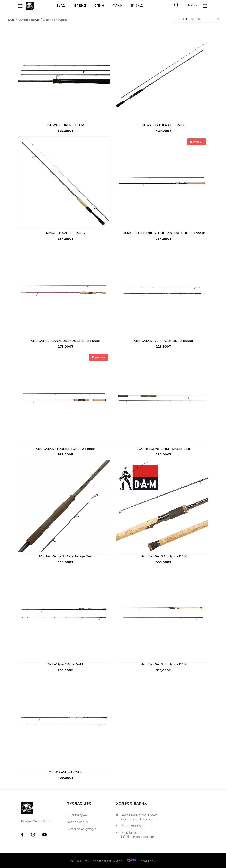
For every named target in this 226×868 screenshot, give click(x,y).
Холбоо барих (77, 821)
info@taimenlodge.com (138, 835)
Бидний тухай (77, 814)
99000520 (137, 824)
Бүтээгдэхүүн (29, 20)
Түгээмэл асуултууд (82, 828)
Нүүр (10, 20)
